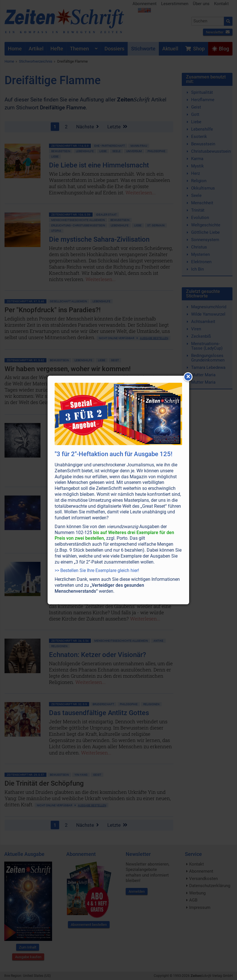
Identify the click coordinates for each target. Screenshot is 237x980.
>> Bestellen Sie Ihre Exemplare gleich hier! (97, 570)
